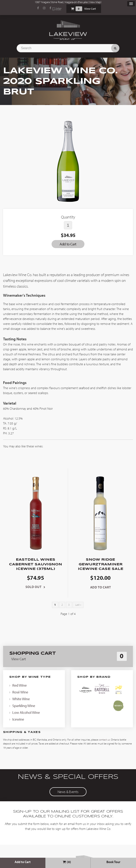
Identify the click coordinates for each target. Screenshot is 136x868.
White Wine (21, 699)
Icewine (18, 719)
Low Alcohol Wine (26, 712)
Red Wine (20, 685)
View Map (95, 2)
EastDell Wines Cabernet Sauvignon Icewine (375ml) (36, 564)
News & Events (68, 792)
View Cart (90, 9)
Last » (78, 605)
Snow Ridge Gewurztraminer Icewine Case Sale (101, 564)
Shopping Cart (73, 9)
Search (115, 48)
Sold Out (33, 587)
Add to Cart (23, 862)
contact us (104, 740)
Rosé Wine (20, 692)
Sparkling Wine (24, 706)
